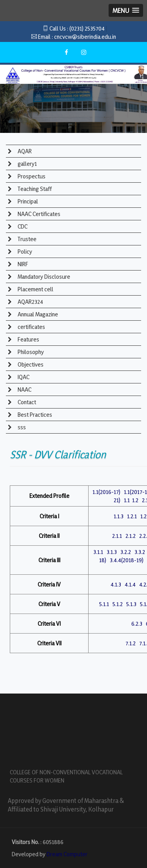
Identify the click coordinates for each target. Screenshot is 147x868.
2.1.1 (117, 536)
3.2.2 (126, 552)
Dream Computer (67, 854)
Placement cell (35, 289)
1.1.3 (119, 516)
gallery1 (27, 164)
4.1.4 (130, 584)
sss (21, 427)
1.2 (135, 500)
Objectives (30, 364)
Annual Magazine (37, 314)
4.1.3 (116, 584)
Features (28, 339)
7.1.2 (131, 643)
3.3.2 (140, 552)
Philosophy (30, 352)
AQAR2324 (30, 302)
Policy (24, 252)
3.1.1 (98, 552)
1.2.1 (132, 516)
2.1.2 (131, 536)
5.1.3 (131, 604)
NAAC (24, 390)
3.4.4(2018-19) (127, 560)
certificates (31, 327)
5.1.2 (118, 604)
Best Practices (34, 415)
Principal (27, 201)
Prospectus (31, 176)
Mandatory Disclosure (43, 277)
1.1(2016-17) (106, 492)
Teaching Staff (34, 189)
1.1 (127, 500)
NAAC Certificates (38, 214)
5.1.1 (104, 604)
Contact (26, 402)
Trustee (26, 239)
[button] (126, 10)
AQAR (24, 151)
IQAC (23, 377)
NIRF (22, 264)
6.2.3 (137, 624)
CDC (22, 226)
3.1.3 (112, 552)
